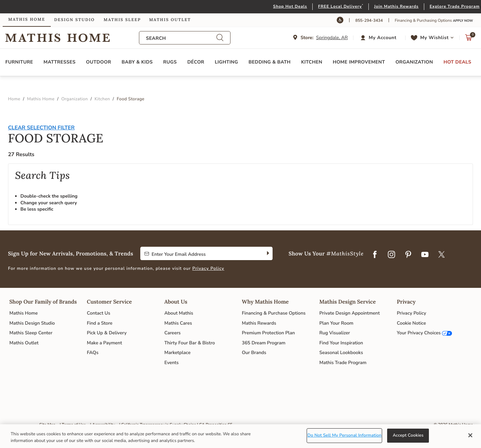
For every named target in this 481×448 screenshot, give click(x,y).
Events (172, 363)
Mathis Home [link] (27, 20)
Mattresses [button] (59, 62)
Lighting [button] (226, 62)
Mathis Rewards (259, 323)
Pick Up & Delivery (107, 333)
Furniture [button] (19, 62)
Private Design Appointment (350, 313)
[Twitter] (442, 255)
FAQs (93, 353)
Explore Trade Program (455, 7)
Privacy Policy (208, 268)
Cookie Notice (411, 323)
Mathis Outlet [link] (170, 20)
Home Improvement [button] (359, 62)
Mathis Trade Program (343, 363)
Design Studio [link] (74, 20)
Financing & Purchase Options (274, 313)
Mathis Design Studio (32, 323)
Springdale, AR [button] (332, 38)
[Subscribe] (267, 253)
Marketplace (177, 353)
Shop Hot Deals (290, 7)
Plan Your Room (336, 323)
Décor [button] (196, 62)
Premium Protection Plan (268, 333)
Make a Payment (104, 343)
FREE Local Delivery (340, 7)
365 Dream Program (264, 343)
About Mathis (179, 313)
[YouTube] (425, 255)
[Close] (470, 435)
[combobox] (181, 38)
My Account (383, 38)
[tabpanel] (240, 177)
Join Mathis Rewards (396, 7)
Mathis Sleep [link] (122, 20)
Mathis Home (24, 313)
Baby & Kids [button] (137, 62)
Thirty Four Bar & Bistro (190, 343)
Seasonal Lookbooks (341, 353)
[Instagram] (391, 255)
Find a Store (100, 323)
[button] (379, 38)
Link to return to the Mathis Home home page (72, 38)
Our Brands (254, 353)
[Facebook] (375, 255)
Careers (173, 333)
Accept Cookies (408, 435)
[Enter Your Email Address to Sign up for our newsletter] (201, 253)
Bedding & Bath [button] (270, 62)
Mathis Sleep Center (31, 333)
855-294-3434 (369, 21)
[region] (240, 436)
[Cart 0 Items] (469, 39)
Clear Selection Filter (41, 128)
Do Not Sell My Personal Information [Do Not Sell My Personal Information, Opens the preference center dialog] (344, 435)
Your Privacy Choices (419, 333)
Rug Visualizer (335, 333)
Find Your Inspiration (341, 343)
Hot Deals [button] (457, 62)
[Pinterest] (408, 255)
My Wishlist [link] (434, 38)
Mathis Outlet (24, 343)
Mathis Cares (178, 323)
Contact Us (99, 313)
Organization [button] (414, 62)
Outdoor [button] (99, 62)
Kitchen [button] (311, 62)
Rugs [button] (170, 62)
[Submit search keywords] (220, 38)
